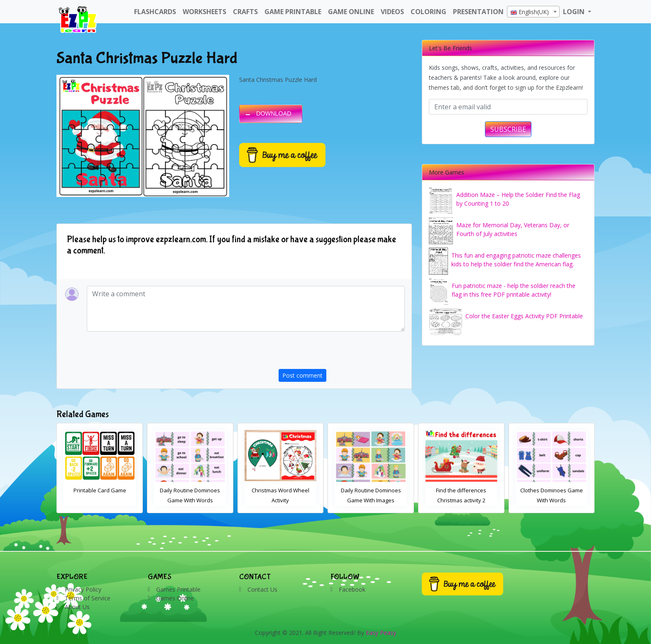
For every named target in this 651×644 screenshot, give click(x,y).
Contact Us (262, 589)
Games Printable (178, 589)
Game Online (351, 12)
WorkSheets (204, 12)
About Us (77, 607)
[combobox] (533, 12)
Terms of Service (88, 598)
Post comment (302, 375)
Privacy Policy (83, 589)
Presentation (478, 12)
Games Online (175, 598)
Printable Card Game (188, 490)
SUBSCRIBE (508, 129)
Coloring (428, 12)
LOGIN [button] (575, 12)
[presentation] (342, 353)
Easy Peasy (381, 633)
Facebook (352, 589)
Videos (392, 12)
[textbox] (533, 12)
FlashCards (155, 12)
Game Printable (293, 12)
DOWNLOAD (274, 113)
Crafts (245, 12)
